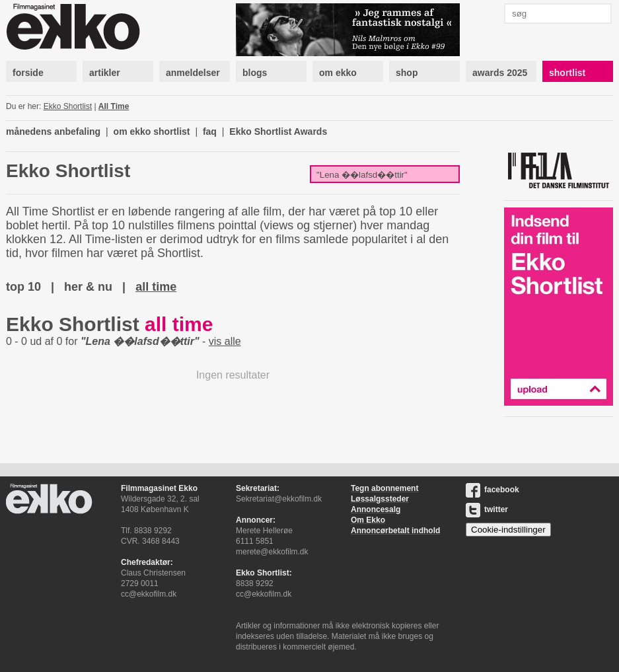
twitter (487, 509)
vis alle (225, 341)
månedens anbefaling (53, 131)
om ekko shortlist (152, 131)
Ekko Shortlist (68, 106)
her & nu (88, 287)
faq (210, 131)
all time (156, 287)
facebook (492, 490)
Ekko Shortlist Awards (278, 131)
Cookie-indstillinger (508, 530)
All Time (114, 106)
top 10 (23, 287)
